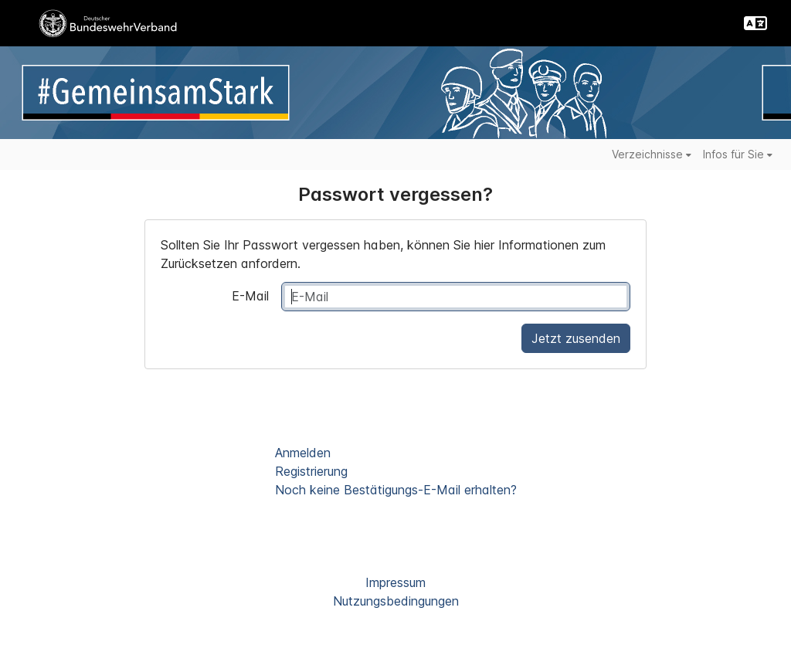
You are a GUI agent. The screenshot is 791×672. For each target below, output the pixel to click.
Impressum (395, 582)
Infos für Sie (738, 154)
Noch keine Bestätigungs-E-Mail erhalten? (396, 490)
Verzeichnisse (652, 154)
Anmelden (303, 453)
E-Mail (250, 296)
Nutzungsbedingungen (396, 601)
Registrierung (311, 471)
